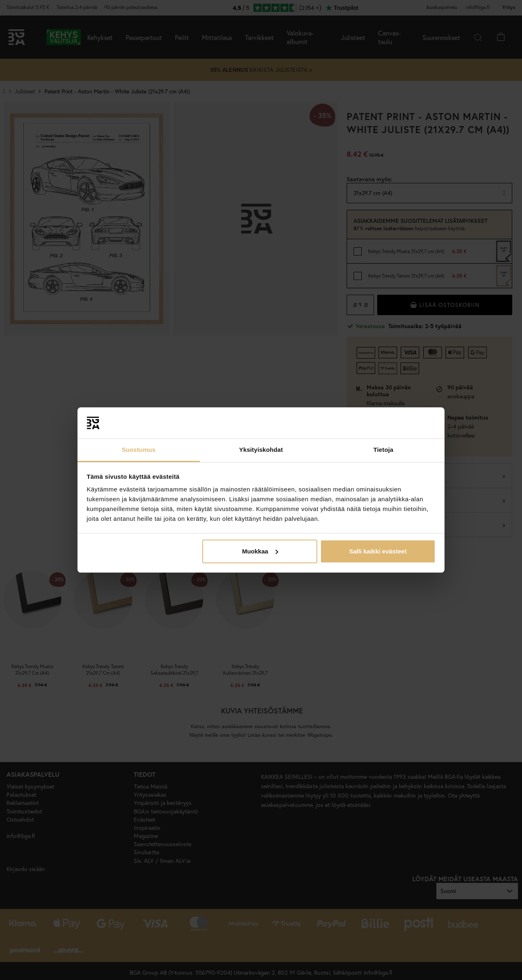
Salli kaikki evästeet (378, 551)
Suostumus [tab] (139, 450)
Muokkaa (260, 551)
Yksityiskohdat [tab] (261, 450)
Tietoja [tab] (384, 450)
